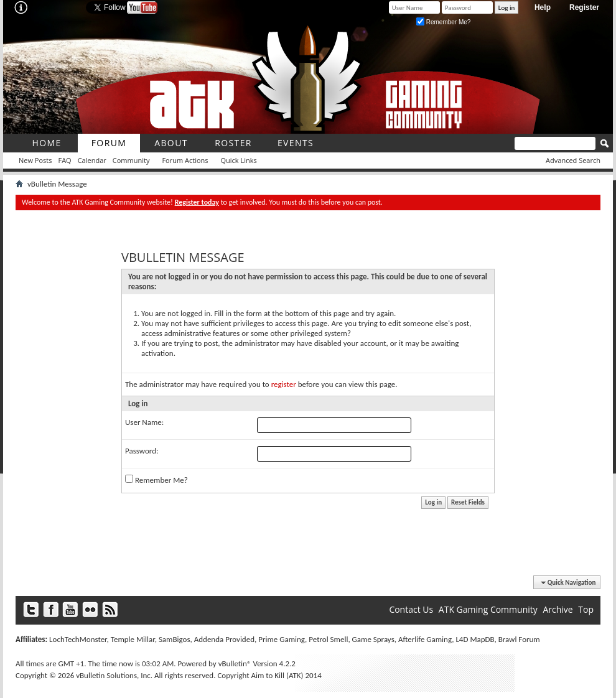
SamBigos (175, 639)
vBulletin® (235, 663)
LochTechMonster (78, 639)
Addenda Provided (224, 639)
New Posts (35, 160)
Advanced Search (573, 160)
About (171, 143)
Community (131, 160)
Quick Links (239, 160)
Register (584, 7)
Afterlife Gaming (425, 639)
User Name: (144, 422)
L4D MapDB (475, 639)
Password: (142, 451)
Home (46, 143)
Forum (109, 143)
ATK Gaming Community (488, 609)
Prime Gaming (282, 639)
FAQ (64, 160)
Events (296, 143)
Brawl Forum (519, 639)
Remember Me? (443, 22)
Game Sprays (373, 639)
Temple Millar (133, 639)
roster (233, 143)
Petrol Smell (328, 639)
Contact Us (411, 609)
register (284, 384)
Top (586, 609)
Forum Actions (185, 160)
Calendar (92, 160)
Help (543, 7)
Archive (558, 609)
